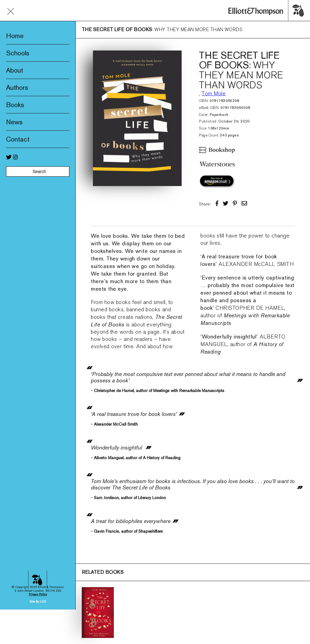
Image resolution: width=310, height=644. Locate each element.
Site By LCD (38, 556)
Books (15, 105)
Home (15, 36)
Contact (18, 139)
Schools (18, 53)
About (15, 70)
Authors (17, 87)
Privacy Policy (38, 549)
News (14, 122)
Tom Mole (214, 94)
